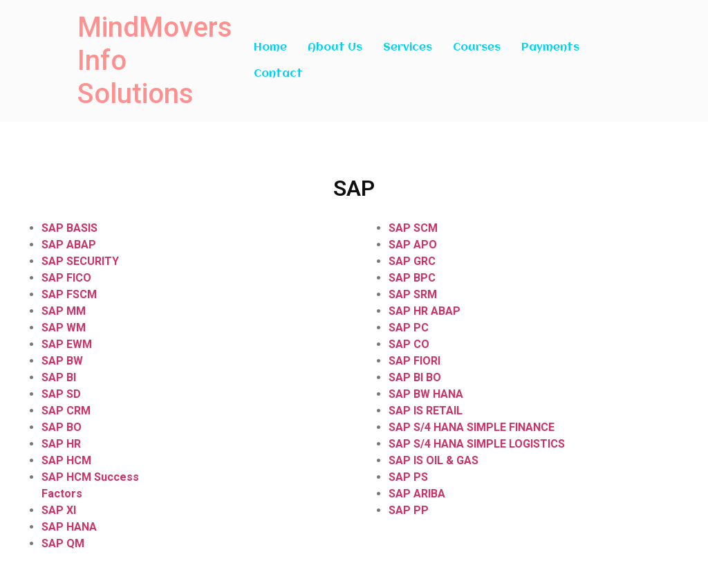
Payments (550, 48)
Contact (278, 74)
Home (270, 48)
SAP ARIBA (417, 494)
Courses (477, 48)
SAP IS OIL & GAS (434, 460)
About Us (335, 48)
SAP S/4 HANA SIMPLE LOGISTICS (477, 444)
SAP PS (408, 477)
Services (408, 48)
